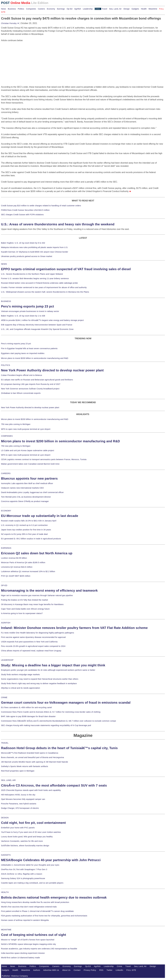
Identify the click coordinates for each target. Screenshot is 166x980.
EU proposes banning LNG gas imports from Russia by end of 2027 (31, 384)
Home (4, 966)
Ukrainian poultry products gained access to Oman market (27, 256)
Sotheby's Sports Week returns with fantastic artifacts (25, 766)
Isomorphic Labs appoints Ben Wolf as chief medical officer (27, 483)
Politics (21, 9)
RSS (101, 970)
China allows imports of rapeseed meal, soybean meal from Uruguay (31, 651)
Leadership (88, 9)
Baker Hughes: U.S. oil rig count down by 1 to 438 (23, 316)
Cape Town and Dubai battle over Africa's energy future (25, 609)
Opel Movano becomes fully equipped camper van (23, 799)
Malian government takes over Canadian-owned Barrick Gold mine (30, 464)
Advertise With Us (51, 970)
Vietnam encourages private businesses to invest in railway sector (30, 311)
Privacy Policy (90, 970)
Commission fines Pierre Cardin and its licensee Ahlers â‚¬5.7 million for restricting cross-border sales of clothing (51, 712)
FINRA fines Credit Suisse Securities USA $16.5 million (25, 210)
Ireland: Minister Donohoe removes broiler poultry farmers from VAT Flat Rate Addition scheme (74, 628)
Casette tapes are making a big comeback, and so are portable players (32, 883)
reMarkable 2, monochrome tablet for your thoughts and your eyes (30, 865)
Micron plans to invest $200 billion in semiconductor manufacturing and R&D (35, 358)
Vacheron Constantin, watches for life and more (22, 841)
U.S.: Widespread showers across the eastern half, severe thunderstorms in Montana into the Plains (45, 292)
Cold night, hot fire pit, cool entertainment (33, 823)
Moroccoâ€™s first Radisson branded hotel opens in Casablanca (30, 753)
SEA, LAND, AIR (8, 780)
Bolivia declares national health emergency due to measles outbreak (54, 897)
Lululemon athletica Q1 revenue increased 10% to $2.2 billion (28, 571)
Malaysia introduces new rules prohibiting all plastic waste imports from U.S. (35, 247)
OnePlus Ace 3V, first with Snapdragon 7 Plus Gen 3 (24, 869)
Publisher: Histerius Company (15, 976)
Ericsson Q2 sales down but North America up (37, 553)
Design (127, 9)
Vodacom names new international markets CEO (22, 488)
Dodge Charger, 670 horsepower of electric (20, 808)
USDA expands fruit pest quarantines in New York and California (29, 642)
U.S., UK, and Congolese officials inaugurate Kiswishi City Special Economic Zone (37, 329)
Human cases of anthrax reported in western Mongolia (25, 920)
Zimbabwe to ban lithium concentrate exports (21, 393)
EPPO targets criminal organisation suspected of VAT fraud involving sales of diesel (66, 269)
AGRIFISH (6, 623)
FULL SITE (131, 970)
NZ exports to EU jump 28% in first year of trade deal (24, 534)
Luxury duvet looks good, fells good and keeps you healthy (27, 837)
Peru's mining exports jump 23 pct (28, 306)
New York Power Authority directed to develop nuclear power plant (52, 370)
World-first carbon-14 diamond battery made (20, 958)
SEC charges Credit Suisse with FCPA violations (22, 215)
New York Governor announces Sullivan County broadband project (30, 389)
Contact (77, 970)
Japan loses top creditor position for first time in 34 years (26, 530)
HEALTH (5, 892)
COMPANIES (7, 436)
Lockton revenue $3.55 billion (14, 558)
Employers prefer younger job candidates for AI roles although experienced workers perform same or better (48, 670)
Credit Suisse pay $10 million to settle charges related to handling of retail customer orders (41, 206)
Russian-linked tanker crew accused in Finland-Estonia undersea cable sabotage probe (39, 283)
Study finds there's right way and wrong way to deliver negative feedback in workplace (39, 683)
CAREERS (6, 473)
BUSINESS (6, 301)
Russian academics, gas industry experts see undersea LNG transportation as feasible (39, 949)
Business (12, 9)
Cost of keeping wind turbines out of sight (34, 935)
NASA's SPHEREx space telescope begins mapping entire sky (29, 944)
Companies (31, 9)
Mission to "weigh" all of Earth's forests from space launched (28, 940)
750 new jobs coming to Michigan (16, 424)
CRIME (4, 697)
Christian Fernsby (10, 23)
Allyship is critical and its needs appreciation (21, 688)
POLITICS (6, 365)
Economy (51, 9)
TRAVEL (5, 743)
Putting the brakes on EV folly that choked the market (25, 600)
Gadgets (135, 9)
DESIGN (5, 818)
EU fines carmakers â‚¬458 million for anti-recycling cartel (26, 707)
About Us (66, 970)
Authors (37, 970)
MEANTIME (6, 930)
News (3, 9)
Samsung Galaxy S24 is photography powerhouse (23, 878)
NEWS (4, 264)
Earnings (61, 9)
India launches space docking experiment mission (23, 953)
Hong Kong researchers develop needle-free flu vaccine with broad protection (35, 902)
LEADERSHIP (7, 660)
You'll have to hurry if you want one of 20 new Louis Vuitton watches (31, 832)
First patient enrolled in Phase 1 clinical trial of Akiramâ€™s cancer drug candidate (37, 911)
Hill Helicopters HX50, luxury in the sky (18, 795)
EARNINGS (6, 548)
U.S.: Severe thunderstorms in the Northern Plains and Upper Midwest (32, 274)
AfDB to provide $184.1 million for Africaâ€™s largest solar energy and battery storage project (42, 320)
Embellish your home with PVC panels (18, 828)
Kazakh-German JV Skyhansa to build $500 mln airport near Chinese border (35, 252)
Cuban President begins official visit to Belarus (22, 375)
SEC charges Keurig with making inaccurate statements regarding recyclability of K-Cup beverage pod (46, 725)
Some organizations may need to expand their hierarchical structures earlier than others (40, 679)
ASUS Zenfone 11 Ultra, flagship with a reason (22, 874)
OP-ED (4, 585)
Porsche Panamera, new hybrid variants (19, 804)
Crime (97, 9)
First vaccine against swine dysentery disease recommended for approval (33, 637)
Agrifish (78, 9)
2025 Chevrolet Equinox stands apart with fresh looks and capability (31, 790)
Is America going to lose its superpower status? (22, 613)
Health (144, 9)
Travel (104, 9)
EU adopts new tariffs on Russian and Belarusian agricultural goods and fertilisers (37, 380)
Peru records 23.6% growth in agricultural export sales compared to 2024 (33, 646)
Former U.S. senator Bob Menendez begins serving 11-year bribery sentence (35, 278)
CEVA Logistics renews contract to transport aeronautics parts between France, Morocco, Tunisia (44, 459)
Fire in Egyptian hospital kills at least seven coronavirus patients (29, 348)
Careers (41, 9)
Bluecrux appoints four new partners (29, 478)
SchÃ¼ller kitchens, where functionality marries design (25, 846)
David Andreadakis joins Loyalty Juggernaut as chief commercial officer (32, 492)
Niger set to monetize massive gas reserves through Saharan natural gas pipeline (37, 595)
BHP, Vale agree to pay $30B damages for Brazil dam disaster (28, 716)
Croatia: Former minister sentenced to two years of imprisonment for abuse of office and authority (44, 287)
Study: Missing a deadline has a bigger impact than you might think (53, 665)
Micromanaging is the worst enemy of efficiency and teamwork (49, 590)
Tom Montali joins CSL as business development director (26, 497)
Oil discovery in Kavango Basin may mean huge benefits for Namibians (32, 604)
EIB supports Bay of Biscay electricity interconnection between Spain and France (37, 325)
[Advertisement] (21, 59)
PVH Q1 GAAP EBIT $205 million (16, 576)
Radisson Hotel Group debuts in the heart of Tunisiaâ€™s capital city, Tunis (59, 748)
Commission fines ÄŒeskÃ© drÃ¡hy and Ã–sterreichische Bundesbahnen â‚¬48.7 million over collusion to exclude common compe (58, 721)
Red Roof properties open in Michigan (18, 771)
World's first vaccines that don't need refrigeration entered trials (29, 907)
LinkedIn (119, 970)
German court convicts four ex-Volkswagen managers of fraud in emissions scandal (66, 703)
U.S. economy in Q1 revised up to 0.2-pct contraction (24, 525)
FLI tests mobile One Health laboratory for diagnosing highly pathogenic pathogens (38, 633)
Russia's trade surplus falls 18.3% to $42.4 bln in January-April (29, 521)
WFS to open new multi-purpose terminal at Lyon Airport (26, 429)
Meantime (153, 9)
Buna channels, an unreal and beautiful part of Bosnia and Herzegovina (32, 757)
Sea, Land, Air (115, 9)
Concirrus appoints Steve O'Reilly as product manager (25, 501)
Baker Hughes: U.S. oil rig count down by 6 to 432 (23, 243)
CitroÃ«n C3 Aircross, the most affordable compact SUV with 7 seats (54, 785)
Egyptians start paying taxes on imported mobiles (23, 353)
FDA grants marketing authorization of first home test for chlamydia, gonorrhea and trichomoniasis (44, 916)
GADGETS (6, 855)
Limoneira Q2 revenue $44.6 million (17, 567)
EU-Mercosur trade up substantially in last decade (40, 516)
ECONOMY (6, 511)
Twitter (110, 970)
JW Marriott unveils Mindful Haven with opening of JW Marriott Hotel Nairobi (35, 762)
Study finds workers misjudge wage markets (20, 675)
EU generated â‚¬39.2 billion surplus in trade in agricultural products (31, 539)
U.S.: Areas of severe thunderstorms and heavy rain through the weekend (58, 224)
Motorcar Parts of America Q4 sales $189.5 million (23, 562)
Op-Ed (69, 9)
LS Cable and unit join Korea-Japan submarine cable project (28, 450)
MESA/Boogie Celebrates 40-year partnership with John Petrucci (51, 860)
